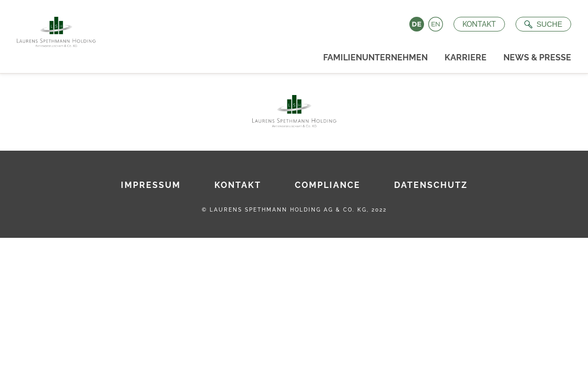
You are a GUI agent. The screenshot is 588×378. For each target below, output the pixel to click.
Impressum (151, 185)
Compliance (328, 185)
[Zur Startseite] (52, 29)
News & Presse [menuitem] (537, 57)
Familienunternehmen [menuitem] (375, 57)
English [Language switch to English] (436, 24)
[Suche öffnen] (543, 24)
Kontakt (479, 24)
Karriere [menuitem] (466, 57)
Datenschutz (431, 185)
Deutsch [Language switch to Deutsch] (417, 24)
